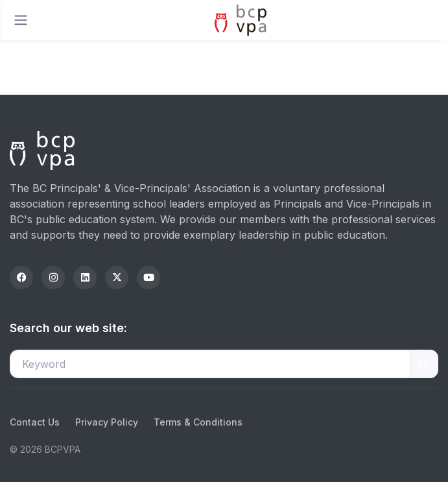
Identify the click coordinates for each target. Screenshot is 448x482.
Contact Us (35, 422)
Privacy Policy (107, 422)
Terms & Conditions (198, 422)
